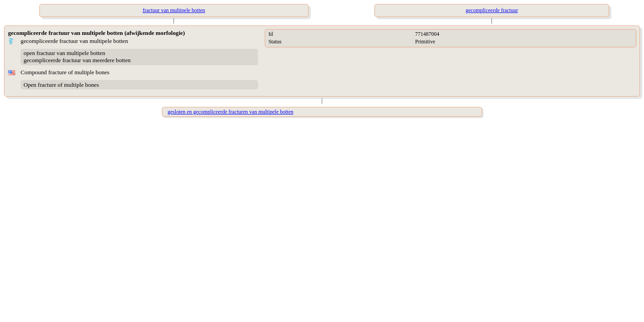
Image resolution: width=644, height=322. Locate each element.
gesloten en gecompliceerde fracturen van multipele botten (231, 112)
